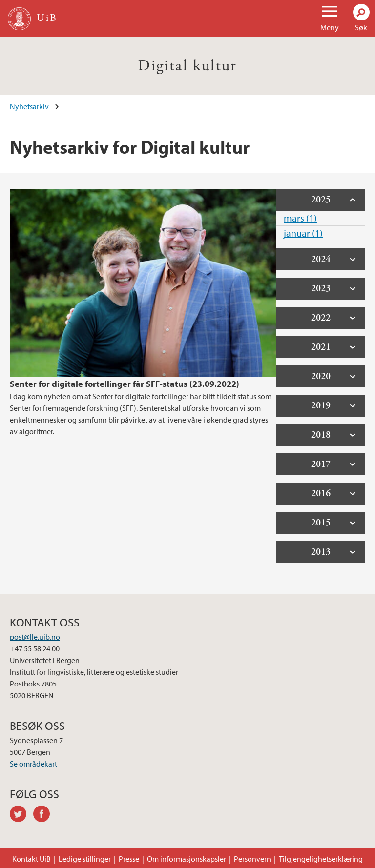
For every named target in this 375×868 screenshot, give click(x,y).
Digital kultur (187, 66)
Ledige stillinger (85, 859)
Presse (129, 859)
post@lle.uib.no (35, 637)
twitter (21, 815)
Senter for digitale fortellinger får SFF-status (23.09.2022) (125, 384)
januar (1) (303, 233)
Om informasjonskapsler (187, 859)
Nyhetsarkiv (29, 106)
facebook (45, 815)
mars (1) (300, 218)
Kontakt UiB (31, 859)
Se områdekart (33, 764)
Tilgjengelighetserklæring (321, 859)
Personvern (252, 859)
